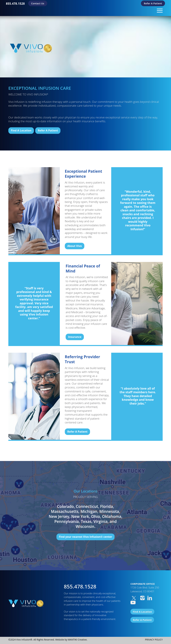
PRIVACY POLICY (154, 640)
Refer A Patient (153, 3)
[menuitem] (15, 4)
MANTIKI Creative (77, 640)
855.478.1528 (15, 4)
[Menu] (159, 11)
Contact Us (38, 3)
